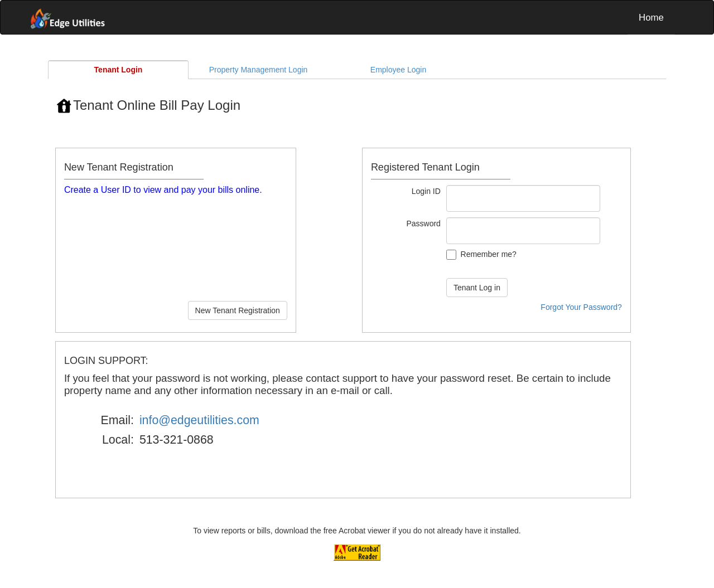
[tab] (118, 70)
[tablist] (357, 314)
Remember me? (489, 254)
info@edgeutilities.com (199, 420)
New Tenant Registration (238, 310)
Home (651, 18)
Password (423, 223)
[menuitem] (651, 17)
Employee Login (398, 70)
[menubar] (357, 17)
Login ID (426, 191)
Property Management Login (259, 70)
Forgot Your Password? (581, 307)
